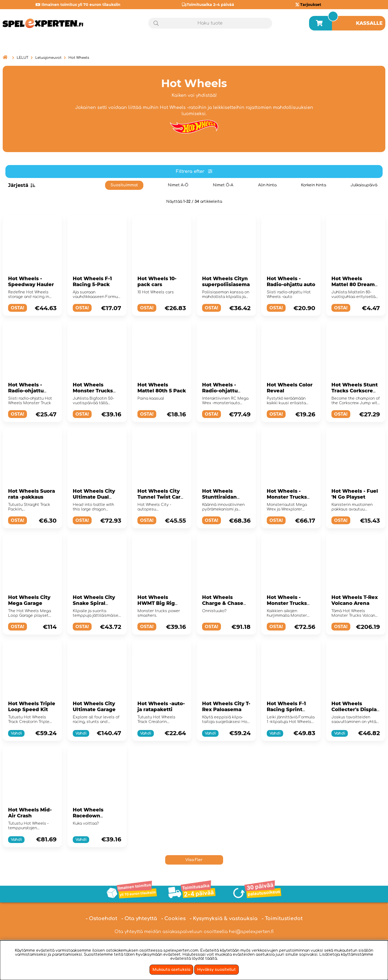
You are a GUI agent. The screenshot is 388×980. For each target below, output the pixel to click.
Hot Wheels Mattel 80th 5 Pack (162, 388)
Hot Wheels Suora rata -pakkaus (32, 494)
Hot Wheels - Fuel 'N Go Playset (355, 494)
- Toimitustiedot (282, 919)
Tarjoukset (311, 5)
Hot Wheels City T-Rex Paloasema (226, 707)
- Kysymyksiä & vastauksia (224, 919)
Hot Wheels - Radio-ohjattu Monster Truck (27, 391)
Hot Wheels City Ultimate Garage (94, 707)
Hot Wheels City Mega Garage (29, 600)
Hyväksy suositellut (216, 970)
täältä (211, 959)
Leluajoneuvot (48, 58)
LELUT (22, 58)
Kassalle (369, 23)
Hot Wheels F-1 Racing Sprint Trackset (286, 710)
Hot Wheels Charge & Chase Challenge (223, 603)
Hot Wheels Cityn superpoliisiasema (226, 282)
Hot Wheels (79, 58)
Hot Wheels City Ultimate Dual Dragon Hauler (94, 497)
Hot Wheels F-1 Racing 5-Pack (92, 282)
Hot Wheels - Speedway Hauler (31, 282)
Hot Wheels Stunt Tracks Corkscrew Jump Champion (355, 391)
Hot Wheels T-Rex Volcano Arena (355, 600)
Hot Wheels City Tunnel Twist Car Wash (159, 497)
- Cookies (173, 919)
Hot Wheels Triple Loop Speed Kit (32, 707)
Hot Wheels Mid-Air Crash (30, 813)
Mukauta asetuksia (171, 970)
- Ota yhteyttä (139, 919)
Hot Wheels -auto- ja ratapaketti (161, 707)
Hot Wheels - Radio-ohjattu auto (291, 282)
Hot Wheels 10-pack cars (157, 282)
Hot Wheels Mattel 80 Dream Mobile (353, 285)
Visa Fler (194, 860)
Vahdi (16, 733)
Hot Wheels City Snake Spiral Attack (94, 603)
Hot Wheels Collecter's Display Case (356, 710)
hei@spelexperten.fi (251, 932)
